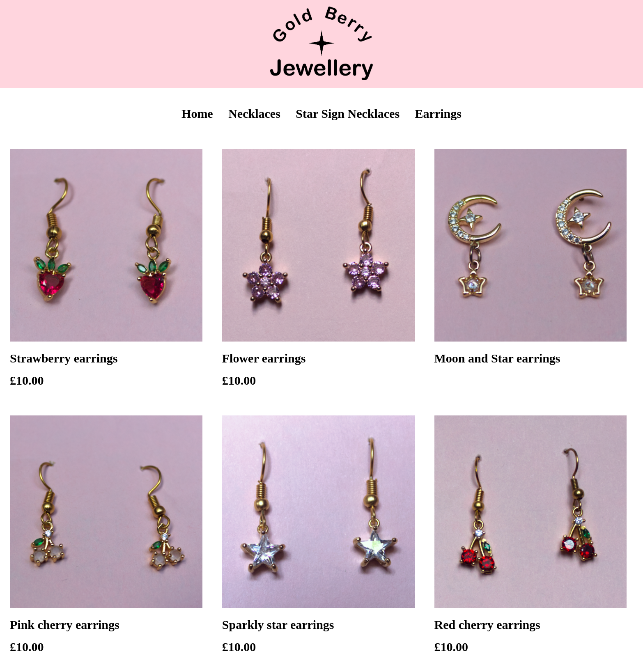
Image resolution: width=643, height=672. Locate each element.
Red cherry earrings (487, 625)
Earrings (438, 114)
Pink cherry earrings (65, 625)
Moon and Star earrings (497, 358)
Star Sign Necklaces (348, 114)
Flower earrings (264, 358)
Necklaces (254, 114)
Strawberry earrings (64, 358)
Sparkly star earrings (278, 625)
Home (197, 114)
